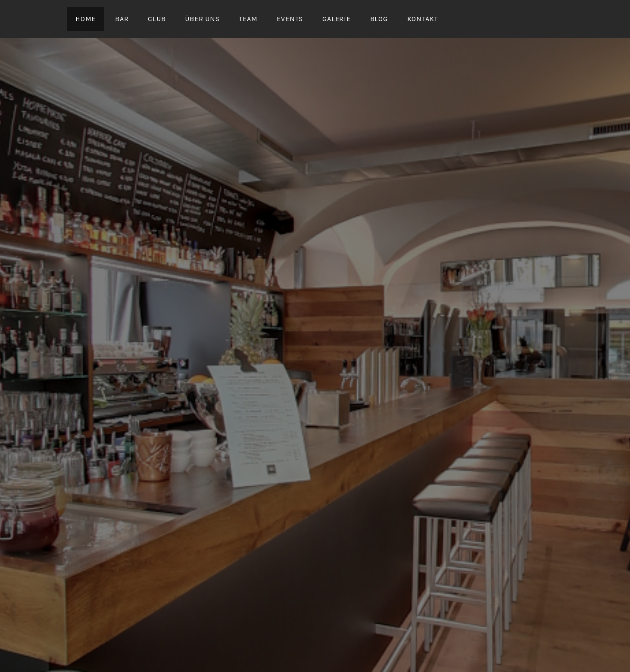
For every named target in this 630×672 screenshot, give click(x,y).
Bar (122, 19)
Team (248, 19)
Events (290, 19)
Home (86, 19)
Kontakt (423, 19)
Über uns (202, 19)
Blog (379, 19)
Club (157, 19)
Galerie (337, 19)
